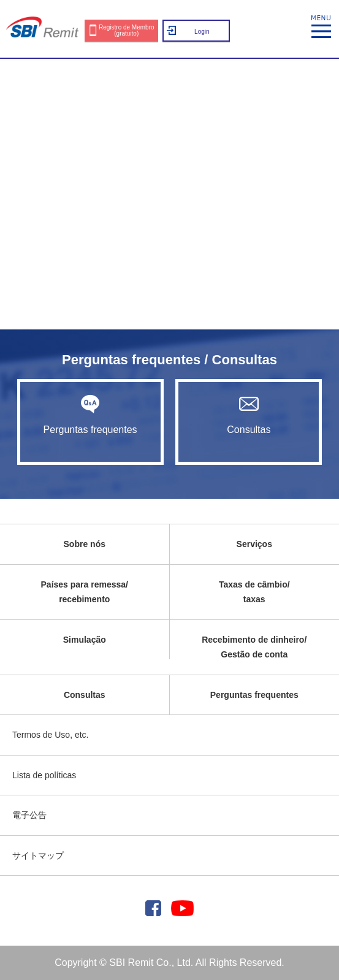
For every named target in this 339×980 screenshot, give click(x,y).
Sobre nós (85, 544)
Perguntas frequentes (90, 415)
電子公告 (29, 815)
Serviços (254, 544)
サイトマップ (38, 856)
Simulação (85, 640)
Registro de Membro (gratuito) (127, 30)
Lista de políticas (44, 775)
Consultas (249, 415)
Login (202, 32)
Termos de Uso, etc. (51, 735)
